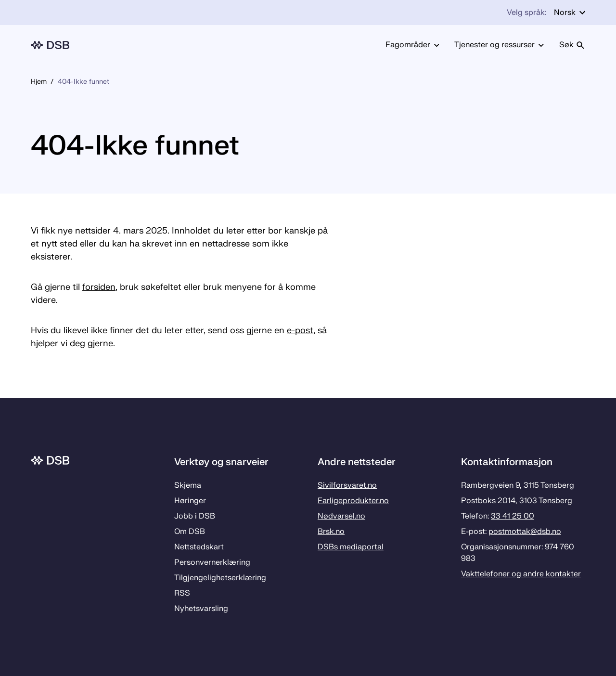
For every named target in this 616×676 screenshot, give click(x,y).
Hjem (39, 82)
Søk (572, 45)
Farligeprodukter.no (353, 501)
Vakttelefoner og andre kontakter (521, 574)
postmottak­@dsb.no (525, 532)
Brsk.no (331, 532)
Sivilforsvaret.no (347, 485)
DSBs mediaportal (351, 547)
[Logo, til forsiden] (50, 45)
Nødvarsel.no (341, 516)
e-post (300, 331)
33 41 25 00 (513, 516)
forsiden (99, 287)
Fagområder (412, 45)
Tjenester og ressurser (499, 45)
